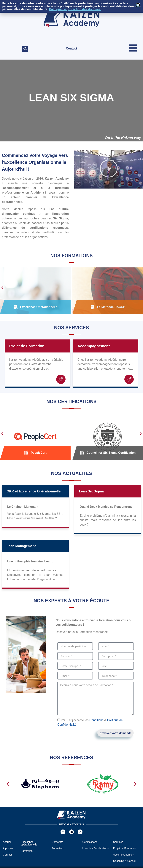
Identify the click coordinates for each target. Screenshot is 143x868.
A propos (8, 848)
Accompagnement (94, 346)
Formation (27, 851)
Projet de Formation (27, 346)
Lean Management (21, 546)
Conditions (96, 720)
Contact (71, 49)
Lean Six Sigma (91, 492)
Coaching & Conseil (124, 861)
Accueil (7, 842)
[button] (25, 49)
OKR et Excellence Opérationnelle (34, 492)
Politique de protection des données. (75, 9)
